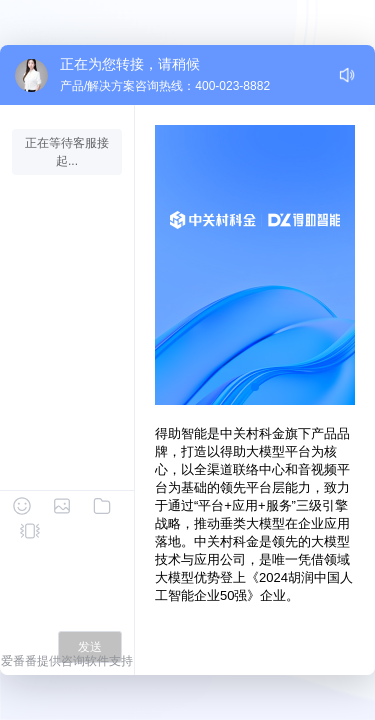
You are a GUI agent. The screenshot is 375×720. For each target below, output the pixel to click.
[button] (255, 387)
